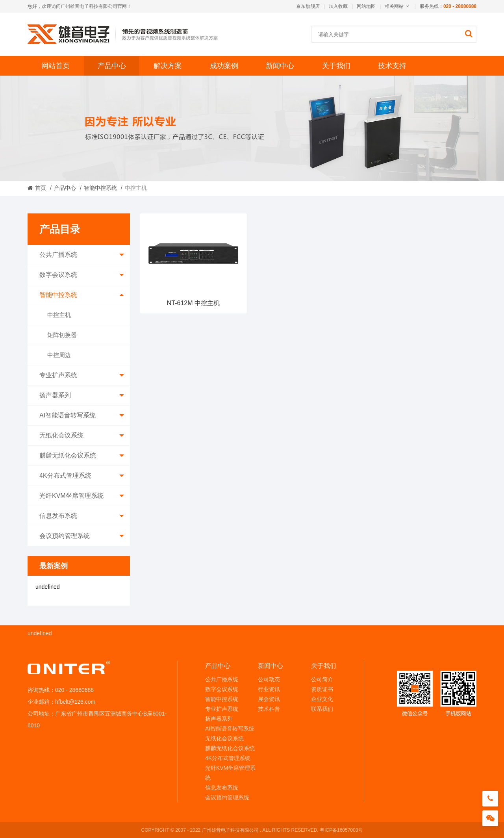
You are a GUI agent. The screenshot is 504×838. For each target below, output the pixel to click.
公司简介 (322, 679)
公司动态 (269, 679)
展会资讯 (269, 699)
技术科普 (269, 709)
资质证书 (322, 689)
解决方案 (168, 66)
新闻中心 (280, 66)
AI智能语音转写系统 (82, 415)
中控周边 (59, 355)
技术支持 (392, 66)
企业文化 (322, 699)
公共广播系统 (82, 255)
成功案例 (224, 66)
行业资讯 (269, 689)
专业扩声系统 (82, 375)
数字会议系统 (82, 275)
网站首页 (56, 66)
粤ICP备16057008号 (341, 830)
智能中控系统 (100, 188)
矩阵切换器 (62, 335)
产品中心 (112, 66)
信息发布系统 (82, 516)
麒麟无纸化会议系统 (82, 456)
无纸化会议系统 (82, 436)
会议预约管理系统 (82, 536)
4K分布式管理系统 (82, 476)
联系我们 (322, 709)
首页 (41, 188)
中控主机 (59, 315)
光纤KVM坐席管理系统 (82, 496)
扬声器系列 (82, 395)
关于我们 (336, 66)
